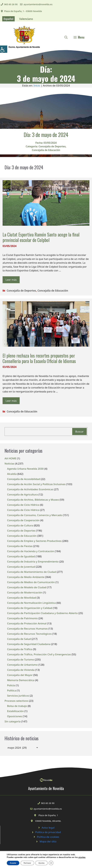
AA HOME (10, 458)
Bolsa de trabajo (17, 706)
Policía (11, 685)
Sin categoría (13, 721)
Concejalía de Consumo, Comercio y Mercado (35, 515)
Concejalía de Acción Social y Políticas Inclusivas (36, 484)
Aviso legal (48, 828)
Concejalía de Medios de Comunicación (31, 582)
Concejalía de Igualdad (21, 556)
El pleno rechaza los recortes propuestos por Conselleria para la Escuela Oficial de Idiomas (39, 358)
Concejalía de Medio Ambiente (26, 577)
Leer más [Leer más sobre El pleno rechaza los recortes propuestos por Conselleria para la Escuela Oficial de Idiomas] (11, 401)
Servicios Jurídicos (18, 696)
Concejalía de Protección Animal (27, 623)
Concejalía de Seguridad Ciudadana (29, 644)
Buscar (79, 431)
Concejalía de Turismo (21, 659)
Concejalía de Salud (19, 639)
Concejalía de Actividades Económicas (30, 489)
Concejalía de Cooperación (23, 520)
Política (12, 690)
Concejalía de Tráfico (20, 649)
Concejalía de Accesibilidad (24, 479)
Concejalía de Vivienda (21, 670)
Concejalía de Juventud (21, 567)
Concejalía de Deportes (52, 146)
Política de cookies (48, 837)
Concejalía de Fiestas (20, 546)
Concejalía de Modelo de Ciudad (27, 587)
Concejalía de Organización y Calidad (30, 608)
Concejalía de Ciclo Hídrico (23, 505)
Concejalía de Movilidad (22, 598)
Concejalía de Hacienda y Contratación (31, 551)
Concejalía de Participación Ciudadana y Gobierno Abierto (42, 613)
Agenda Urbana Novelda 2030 (25, 469)
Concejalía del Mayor (20, 675)
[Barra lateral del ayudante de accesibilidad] (4, 49)
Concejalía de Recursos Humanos (27, 629)
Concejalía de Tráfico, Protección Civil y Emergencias (39, 654)
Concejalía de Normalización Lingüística (31, 603)
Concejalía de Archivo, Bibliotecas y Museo (33, 500)
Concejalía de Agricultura (22, 494)
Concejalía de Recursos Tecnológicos (29, 634)
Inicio (37, 85)
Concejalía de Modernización (25, 592)
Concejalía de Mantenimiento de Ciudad (32, 572)
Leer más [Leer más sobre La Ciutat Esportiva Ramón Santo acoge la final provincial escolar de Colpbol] (11, 280)
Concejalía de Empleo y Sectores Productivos (34, 541)
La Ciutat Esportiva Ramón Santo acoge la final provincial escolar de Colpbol (41, 237)
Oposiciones (15, 716)
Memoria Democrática (21, 680)
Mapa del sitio (48, 841)
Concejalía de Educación (46, 150)
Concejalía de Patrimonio (22, 618)
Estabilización (15, 711)
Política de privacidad (48, 832)
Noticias (10, 464)
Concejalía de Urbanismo (22, 665)
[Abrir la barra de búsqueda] (66, 37)
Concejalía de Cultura (20, 525)
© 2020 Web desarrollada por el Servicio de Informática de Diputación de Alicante (46, 861)
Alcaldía (12, 474)
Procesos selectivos (16, 701)
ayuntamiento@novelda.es (38, 4)
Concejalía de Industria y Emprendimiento (33, 561)
